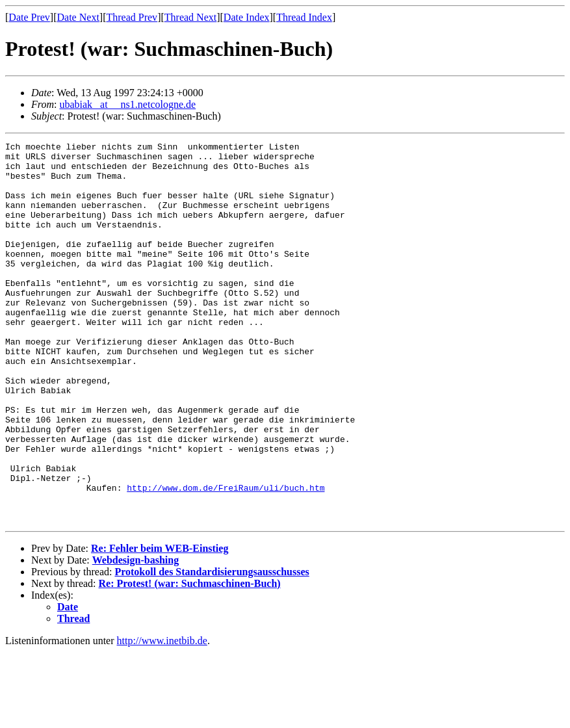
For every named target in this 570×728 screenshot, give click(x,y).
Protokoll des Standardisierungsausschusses (212, 648)
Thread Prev (132, 17)
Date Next (78, 17)
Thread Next (190, 17)
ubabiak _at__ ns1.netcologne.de (127, 104)
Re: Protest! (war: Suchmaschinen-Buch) (190, 659)
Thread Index (304, 17)
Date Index (247, 17)
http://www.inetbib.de (162, 717)
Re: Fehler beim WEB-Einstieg (160, 624)
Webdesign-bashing (136, 636)
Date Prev (29, 17)
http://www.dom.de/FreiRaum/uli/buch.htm (226, 558)
